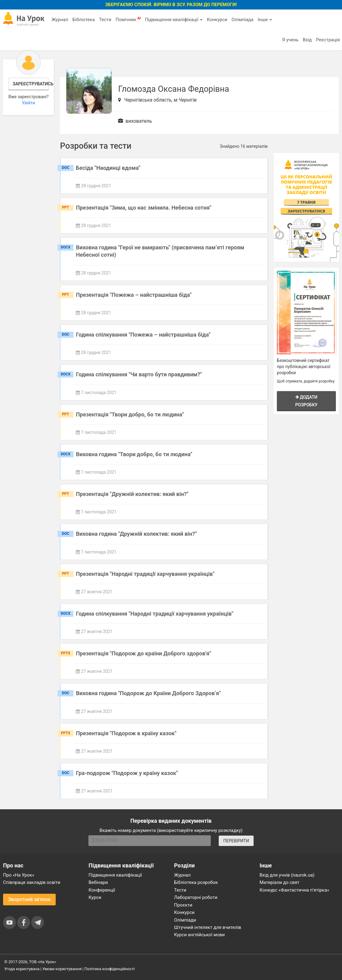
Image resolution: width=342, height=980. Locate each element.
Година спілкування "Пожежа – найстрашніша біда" (143, 335)
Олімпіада (242, 20)
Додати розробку (306, 401)
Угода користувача (22, 969)
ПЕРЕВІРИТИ (236, 841)
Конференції (102, 890)
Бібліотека (84, 20)
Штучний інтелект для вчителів (208, 927)
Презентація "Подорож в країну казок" (126, 733)
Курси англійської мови (199, 935)
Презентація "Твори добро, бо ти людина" (130, 414)
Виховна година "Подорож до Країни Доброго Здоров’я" (148, 693)
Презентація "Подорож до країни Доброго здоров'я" (143, 653)
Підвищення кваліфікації (174, 20)
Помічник (128, 19)
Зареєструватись (31, 84)
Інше (265, 20)
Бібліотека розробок (196, 882)
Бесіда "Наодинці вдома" (108, 168)
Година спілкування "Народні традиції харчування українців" (154, 614)
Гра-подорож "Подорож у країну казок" (127, 773)
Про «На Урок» (19, 875)
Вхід (307, 40)
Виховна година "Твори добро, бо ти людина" (134, 454)
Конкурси (217, 20)
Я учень (290, 40)
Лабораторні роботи (196, 897)
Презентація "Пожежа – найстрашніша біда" (134, 295)
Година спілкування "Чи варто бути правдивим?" (139, 374)
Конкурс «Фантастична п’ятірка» (294, 890)
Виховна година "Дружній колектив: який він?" (136, 534)
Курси (95, 897)
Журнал (60, 20)
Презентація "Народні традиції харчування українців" (145, 574)
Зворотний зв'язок (29, 899)
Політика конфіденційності (110, 969)
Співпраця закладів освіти (32, 882)
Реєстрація (328, 40)
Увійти (29, 103)
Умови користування (62, 969)
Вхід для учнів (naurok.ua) (287, 875)
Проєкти (183, 905)
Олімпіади (185, 920)
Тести (105, 20)
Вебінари (98, 882)
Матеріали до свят (280, 882)
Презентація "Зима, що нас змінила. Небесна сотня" (144, 208)
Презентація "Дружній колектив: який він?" (132, 494)
